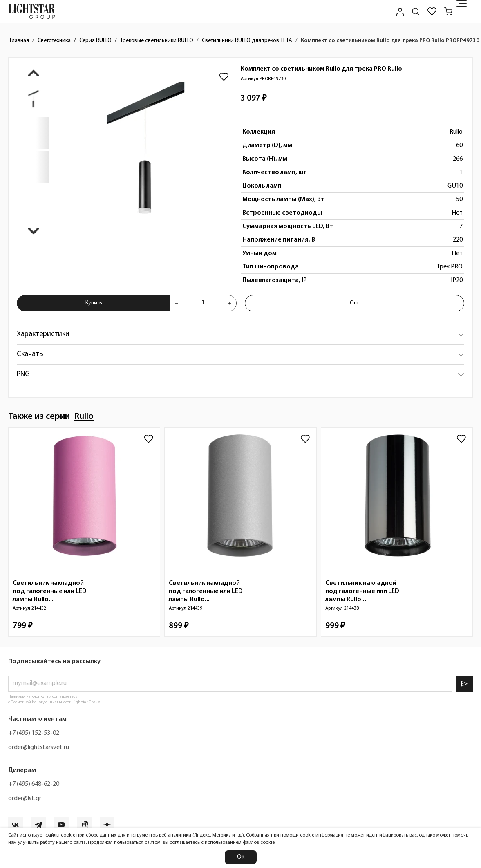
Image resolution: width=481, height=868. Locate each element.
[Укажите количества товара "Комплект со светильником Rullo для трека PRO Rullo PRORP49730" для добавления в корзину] (203, 303)
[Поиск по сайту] (416, 11)
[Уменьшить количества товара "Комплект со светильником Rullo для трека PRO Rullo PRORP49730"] (177, 303)
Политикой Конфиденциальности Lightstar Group (55, 702)
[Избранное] (432, 11)
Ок (241, 857)
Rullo (456, 132)
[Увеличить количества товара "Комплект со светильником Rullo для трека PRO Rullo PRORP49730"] (230, 303)
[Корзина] (448, 11)
